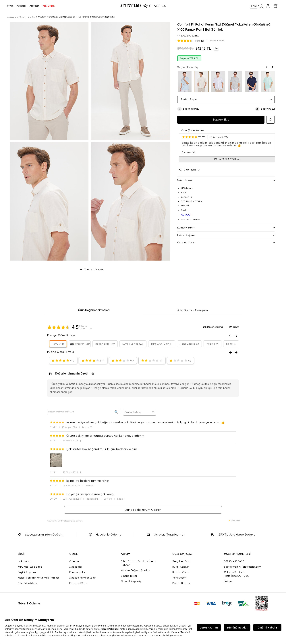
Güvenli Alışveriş (131, 581)
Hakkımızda (25, 561)
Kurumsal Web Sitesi (30, 567)
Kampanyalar (77, 572)
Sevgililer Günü (182, 561)
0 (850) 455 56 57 (234, 561)
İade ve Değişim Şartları (136, 570)
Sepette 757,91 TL (189, 58)
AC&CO (186, 215)
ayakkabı (22, 6)
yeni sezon (49, 6)
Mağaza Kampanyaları (83, 578)
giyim (10, 6)
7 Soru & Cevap (216, 41)
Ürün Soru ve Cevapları (192, 310)
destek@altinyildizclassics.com (243, 567)
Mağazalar (76, 567)
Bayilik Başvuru (27, 572)
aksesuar (34, 6)
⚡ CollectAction (234, 521)
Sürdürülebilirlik (27, 583)
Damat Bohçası (181, 583)
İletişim (228, 581)
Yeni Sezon (179, 578)
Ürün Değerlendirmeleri (94, 310)
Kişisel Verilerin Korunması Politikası (39, 578)
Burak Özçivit (180, 567)
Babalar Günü (181, 572)
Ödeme (74, 561)
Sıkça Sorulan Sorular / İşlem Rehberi (138, 563)
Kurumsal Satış (78, 583)
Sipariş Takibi (129, 576)
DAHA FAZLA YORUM (227, 159)
